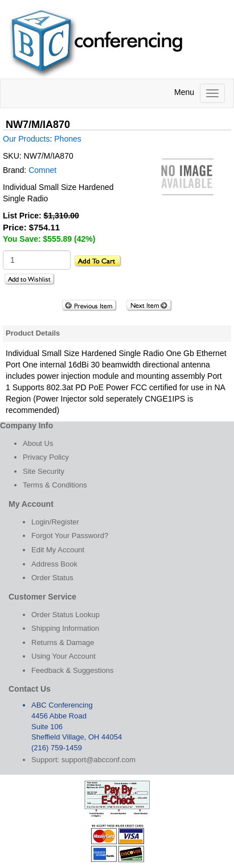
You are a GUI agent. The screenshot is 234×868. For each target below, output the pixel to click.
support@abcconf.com (98, 760)
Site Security (44, 471)
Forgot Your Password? (70, 536)
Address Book (54, 564)
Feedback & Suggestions (73, 670)
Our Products (26, 139)
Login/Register (55, 522)
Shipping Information (65, 628)
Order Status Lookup (65, 615)
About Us (38, 443)
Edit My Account (58, 550)
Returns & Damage (63, 642)
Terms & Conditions (55, 485)
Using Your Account (63, 656)
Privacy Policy (46, 457)
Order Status (52, 578)
